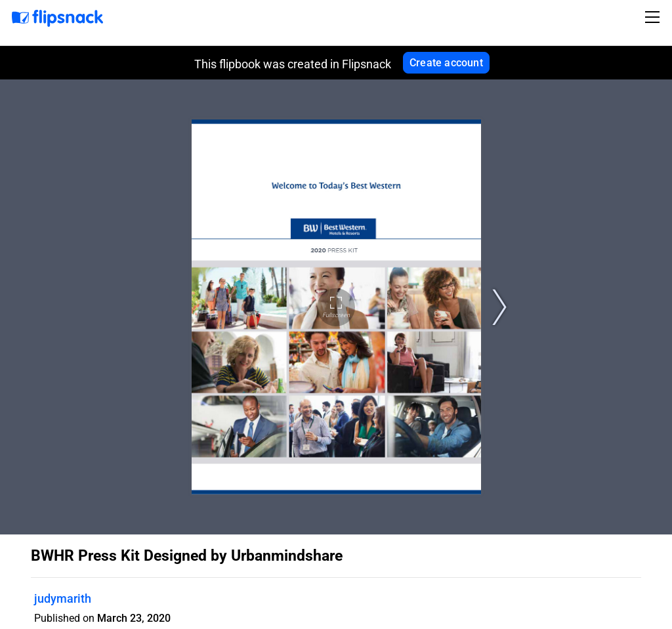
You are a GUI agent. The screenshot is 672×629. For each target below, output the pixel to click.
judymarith (63, 598)
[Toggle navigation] (654, 17)
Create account (446, 63)
